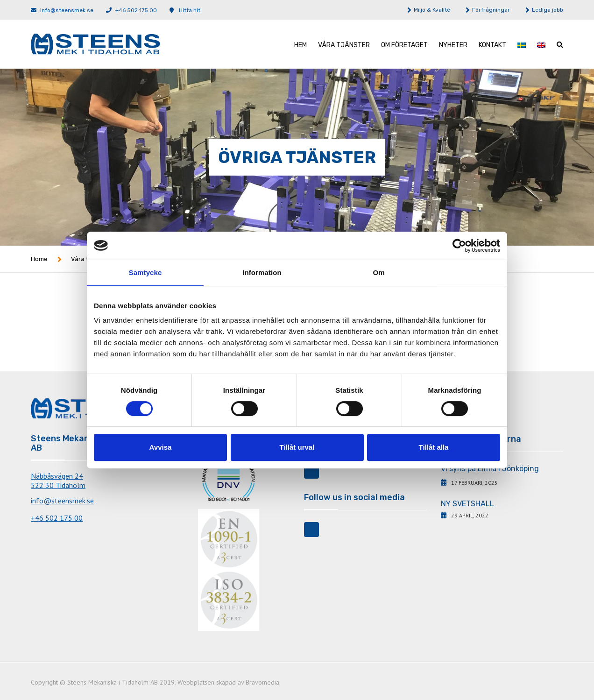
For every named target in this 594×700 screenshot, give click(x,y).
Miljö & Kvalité (432, 10)
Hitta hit (190, 10)
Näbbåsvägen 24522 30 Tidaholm (58, 481)
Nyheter (453, 45)
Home (39, 259)
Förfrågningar (491, 10)
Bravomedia (262, 682)
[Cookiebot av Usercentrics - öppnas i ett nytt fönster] (459, 246)
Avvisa (161, 447)
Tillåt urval (297, 447)
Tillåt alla (434, 447)
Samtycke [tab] (145, 272)
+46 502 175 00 (136, 10)
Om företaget (404, 45)
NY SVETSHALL (467, 504)
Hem (301, 45)
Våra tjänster (344, 45)
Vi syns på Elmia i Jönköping (490, 469)
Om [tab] (378, 272)
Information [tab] (262, 272)
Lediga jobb (548, 10)
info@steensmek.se (67, 10)
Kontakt (492, 45)
